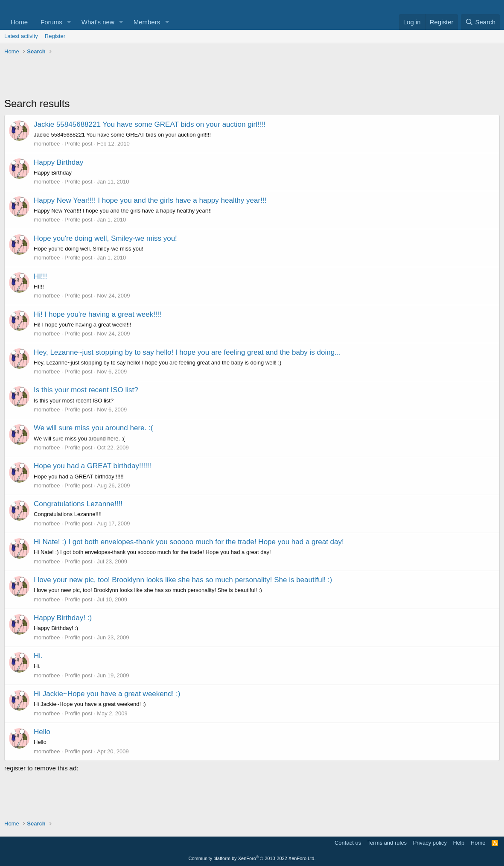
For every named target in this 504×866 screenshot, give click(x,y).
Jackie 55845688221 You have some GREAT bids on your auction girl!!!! (150, 124)
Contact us (348, 843)
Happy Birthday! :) (63, 618)
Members (147, 22)
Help (459, 843)
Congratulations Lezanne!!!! (78, 504)
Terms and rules (387, 843)
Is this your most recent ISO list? (86, 390)
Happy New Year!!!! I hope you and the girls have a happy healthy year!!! (150, 200)
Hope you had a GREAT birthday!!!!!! (92, 466)
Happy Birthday (58, 162)
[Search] (480, 22)
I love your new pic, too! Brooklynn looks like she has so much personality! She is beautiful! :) (183, 580)
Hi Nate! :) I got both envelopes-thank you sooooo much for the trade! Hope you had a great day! (189, 542)
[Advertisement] (252, 77)
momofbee (47, 144)
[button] (69, 22)
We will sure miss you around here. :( (93, 428)
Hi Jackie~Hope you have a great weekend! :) (107, 694)
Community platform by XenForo (252, 858)
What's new (98, 22)
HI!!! (40, 276)
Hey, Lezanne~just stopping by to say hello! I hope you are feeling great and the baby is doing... (187, 352)
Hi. (38, 656)
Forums (51, 22)
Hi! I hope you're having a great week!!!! (98, 314)
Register (55, 36)
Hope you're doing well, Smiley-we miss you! (105, 238)
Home (19, 22)
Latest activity (21, 36)
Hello (42, 732)
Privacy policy (430, 843)
